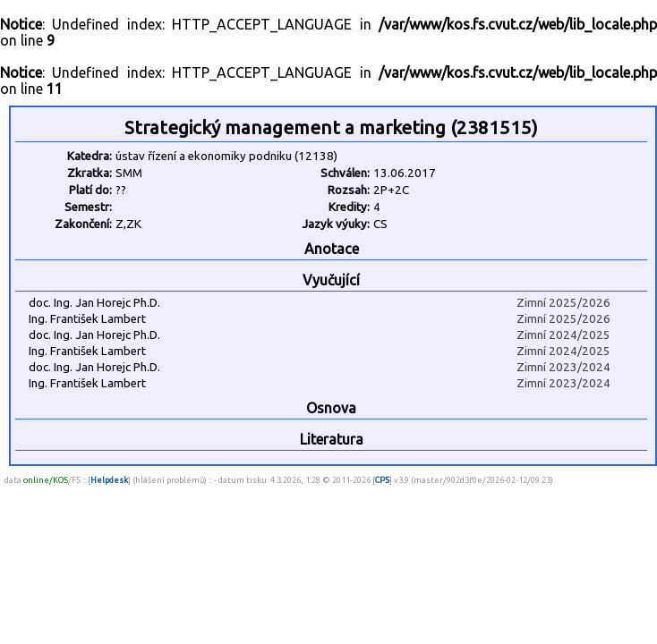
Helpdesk (109, 480)
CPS (382, 480)
